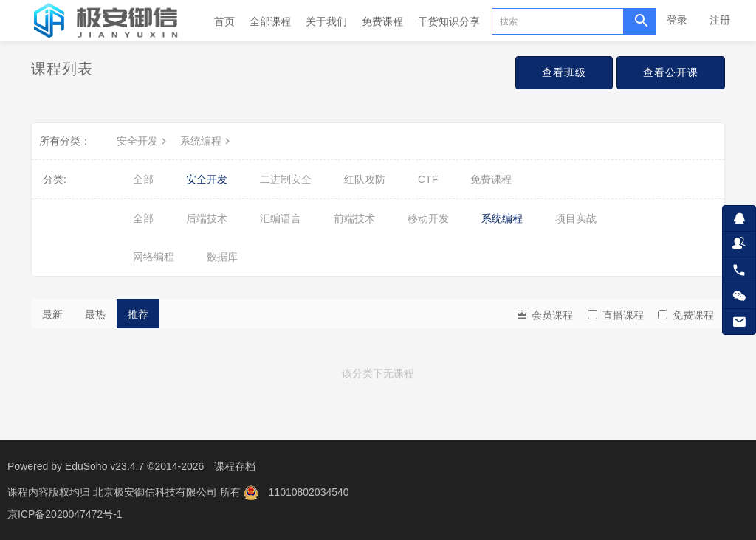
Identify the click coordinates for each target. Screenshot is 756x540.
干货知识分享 (449, 21)
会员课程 (544, 314)
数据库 (222, 257)
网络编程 (154, 257)
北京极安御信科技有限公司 (157, 492)
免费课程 (382, 21)
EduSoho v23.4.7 (104, 466)
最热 (95, 314)
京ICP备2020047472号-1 (65, 514)
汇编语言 (281, 218)
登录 (677, 20)
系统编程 (207, 141)
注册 (720, 20)
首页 (224, 21)
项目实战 (576, 218)
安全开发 (143, 141)
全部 (143, 179)
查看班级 (564, 72)
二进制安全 (286, 179)
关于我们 (326, 21)
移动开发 (428, 218)
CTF (428, 179)
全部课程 (270, 21)
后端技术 (207, 218)
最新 (52, 314)
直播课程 (616, 315)
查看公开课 (671, 72)
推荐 (138, 314)
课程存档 (235, 466)
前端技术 (354, 218)
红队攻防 (365, 179)
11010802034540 (309, 492)
